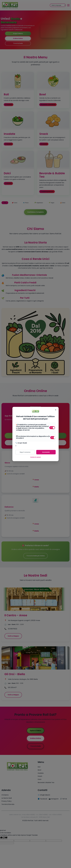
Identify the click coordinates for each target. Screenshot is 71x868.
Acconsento (46, 452)
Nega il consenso (25, 452)
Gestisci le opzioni (36, 457)
